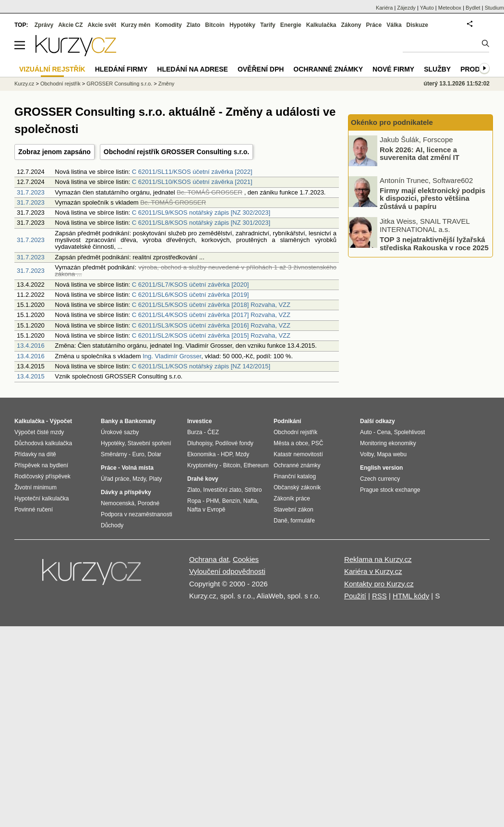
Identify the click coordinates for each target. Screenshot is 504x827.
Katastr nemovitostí (298, 454)
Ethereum (256, 465)
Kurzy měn (136, 25)
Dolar (154, 454)
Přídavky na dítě (35, 454)
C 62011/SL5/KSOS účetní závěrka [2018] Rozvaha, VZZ (211, 305)
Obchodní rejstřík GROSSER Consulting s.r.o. (176, 152)
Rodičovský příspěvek (42, 476)
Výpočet (61, 421)
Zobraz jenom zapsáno (54, 152)
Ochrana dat (209, 559)
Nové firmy (393, 69)
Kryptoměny (203, 465)
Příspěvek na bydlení (41, 465)
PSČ (318, 443)
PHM (212, 501)
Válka (394, 25)
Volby (367, 454)
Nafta (250, 501)
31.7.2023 (31, 192)
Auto (366, 432)
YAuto (427, 8)
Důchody (112, 525)
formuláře (303, 521)
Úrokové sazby (120, 432)
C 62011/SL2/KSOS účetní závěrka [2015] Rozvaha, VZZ (211, 335)
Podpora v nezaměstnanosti (137, 514)
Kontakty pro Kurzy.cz (379, 584)
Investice (199, 421)
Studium (494, 8)
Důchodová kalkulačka (43, 443)
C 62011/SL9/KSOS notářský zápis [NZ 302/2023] (201, 213)
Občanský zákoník (297, 487)
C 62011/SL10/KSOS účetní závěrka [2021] (192, 182)
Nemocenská (118, 503)
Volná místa (137, 468)
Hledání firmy (121, 69)
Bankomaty (140, 421)
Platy (156, 479)
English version (381, 468)
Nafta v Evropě (206, 510)
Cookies (246, 559)
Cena (384, 432)
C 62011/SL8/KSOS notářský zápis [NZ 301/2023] (201, 223)
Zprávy (44, 25)
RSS (379, 596)
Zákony (351, 25)
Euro (138, 454)
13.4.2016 (31, 346)
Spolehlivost (410, 432)
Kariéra (384, 8)
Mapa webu (392, 454)
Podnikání (287, 421)
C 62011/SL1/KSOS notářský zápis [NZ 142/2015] (201, 366)
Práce (374, 25)
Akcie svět (102, 25)
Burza (195, 432)
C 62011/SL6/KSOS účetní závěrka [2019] (191, 295)
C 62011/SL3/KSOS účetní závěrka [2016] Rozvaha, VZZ (211, 325)
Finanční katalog (295, 476)
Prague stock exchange (390, 490)
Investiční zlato (222, 490)
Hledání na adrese (192, 69)
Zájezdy (406, 8)
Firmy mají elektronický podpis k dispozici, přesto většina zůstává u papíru (432, 198)
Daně (281, 521)
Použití (355, 596)
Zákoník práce (292, 499)
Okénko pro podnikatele (392, 122)
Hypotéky (242, 25)
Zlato (194, 25)
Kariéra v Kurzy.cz (373, 571)
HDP (227, 454)
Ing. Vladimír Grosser (172, 356)
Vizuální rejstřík (52, 69)
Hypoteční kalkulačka (42, 499)
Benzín (231, 501)
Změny (167, 84)
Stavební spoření (150, 443)
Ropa (194, 501)
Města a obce (291, 443)
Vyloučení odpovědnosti (227, 571)
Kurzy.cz (24, 84)
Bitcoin (215, 25)
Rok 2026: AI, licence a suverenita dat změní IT (420, 153)
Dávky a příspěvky (126, 492)
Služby (437, 69)
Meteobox (450, 8)
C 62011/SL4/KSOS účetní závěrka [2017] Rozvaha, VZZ (211, 315)
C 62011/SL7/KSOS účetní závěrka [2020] (191, 285)
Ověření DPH (261, 69)
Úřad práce (115, 479)
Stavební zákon (294, 510)
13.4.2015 (31, 376)
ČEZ (213, 432)
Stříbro (253, 490)
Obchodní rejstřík (60, 84)
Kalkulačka (321, 25)
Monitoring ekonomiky (388, 443)
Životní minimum (36, 487)
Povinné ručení (34, 510)
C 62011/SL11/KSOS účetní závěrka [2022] (192, 172)
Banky (109, 421)
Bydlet (473, 8)
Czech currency (380, 479)
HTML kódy (411, 596)
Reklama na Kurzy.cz (378, 559)
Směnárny (114, 454)
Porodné (149, 503)
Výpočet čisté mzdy (39, 432)
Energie (291, 25)
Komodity (168, 25)
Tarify (268, 25)
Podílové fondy (234, 443)
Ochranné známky (328, 69)
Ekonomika (201, 454)
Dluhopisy (200, 443)
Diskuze (417, 25)
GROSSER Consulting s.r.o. (119, 84)
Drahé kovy (203, 479)
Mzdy (139, 479)
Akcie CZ (70, 25)
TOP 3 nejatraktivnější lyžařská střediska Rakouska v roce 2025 (434, 243)
